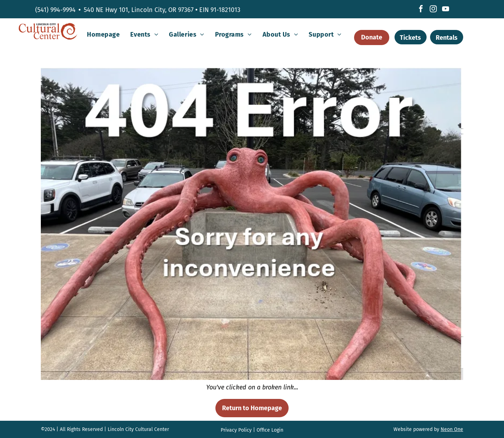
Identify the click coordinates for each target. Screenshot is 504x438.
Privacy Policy (236, 430)
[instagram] (433, 10)
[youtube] (446, 10)
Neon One (452, 429)
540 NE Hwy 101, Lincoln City (124, 10)
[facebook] (421, 10)
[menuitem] (103, 35)
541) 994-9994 (56, 10)
